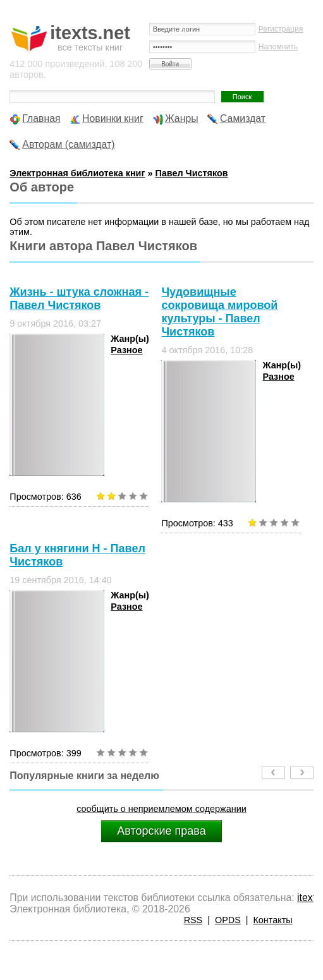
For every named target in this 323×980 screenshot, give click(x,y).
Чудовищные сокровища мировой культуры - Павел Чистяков (219, 312)
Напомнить (278, 47)
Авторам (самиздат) (68, 144)
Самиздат (243, 118)
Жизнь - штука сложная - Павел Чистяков (79, 299)
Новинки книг (113, 118)
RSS (193, 920)
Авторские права (161, 831)
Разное (126, 350)
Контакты (272, 920)
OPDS (228, 920)
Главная (41, 118)
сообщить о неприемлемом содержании (161, 809)
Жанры (182, 118)
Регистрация (281, 29)
